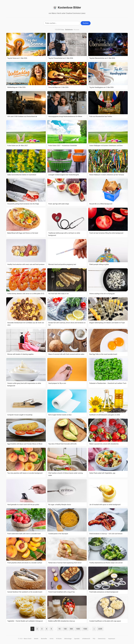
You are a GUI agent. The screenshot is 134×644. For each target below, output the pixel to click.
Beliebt (36, 639)
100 (65, 629)
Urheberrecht (86, 639)
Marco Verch (28, 639)
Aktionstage (68, 639)
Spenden (77, 639)
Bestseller (44, 639)
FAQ (94, 639)
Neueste (77, 30)
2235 (100, 629)
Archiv (52, 639)
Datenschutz (102, 639)
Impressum (112, 639)
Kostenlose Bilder (67, 8)
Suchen (86, 23)
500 (71, 629)
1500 (85, 629)
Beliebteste (69, 30)
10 (59, 629)
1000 (78, 629)
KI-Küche (59, 639)
